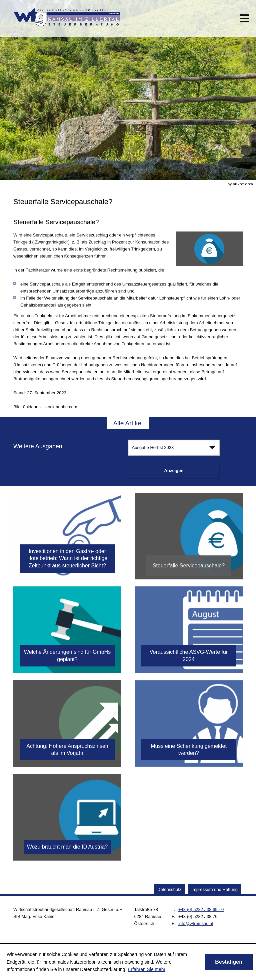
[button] (245, 18)
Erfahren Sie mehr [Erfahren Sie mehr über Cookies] (146, 969)
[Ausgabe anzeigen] (174, 471)
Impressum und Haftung (214, 889)
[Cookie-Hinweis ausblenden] (229, 962)
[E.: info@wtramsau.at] (196, 923)
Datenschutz (169, 889)
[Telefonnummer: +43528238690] (201, 909)
